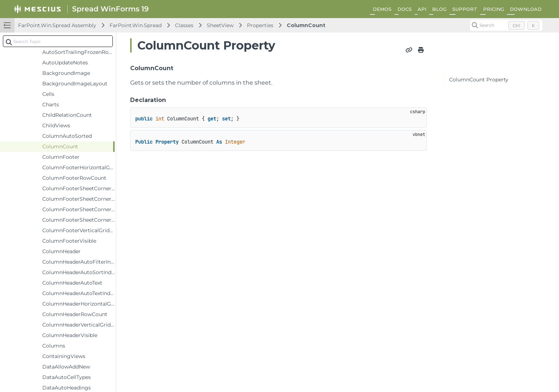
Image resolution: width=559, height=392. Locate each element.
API (422, 9)
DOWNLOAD (526, 9)
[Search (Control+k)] (506, 25)
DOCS (405, 9)
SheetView (220, 25)
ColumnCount (306, 25)
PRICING (494, 9)
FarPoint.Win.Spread (136, 25)
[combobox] (58, 41)
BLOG (439, 9)
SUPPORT (465, 9)
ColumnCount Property (479, 80)
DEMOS (382, 9)
